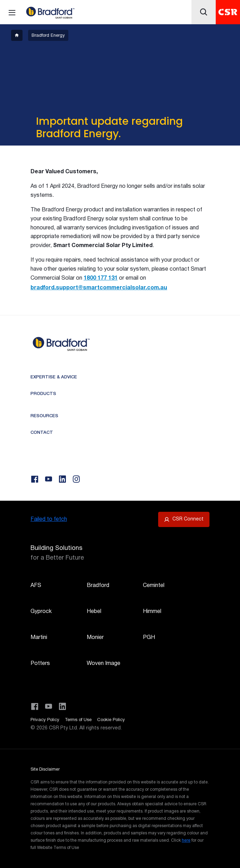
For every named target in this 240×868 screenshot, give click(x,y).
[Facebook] (35, 479)
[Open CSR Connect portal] (184, 519)
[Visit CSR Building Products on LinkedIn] (62, 707)
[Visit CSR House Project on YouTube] (49, 707)
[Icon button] (204, 12)
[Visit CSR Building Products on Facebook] (35, 707)
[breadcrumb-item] (17, 35)
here (186, 840)
